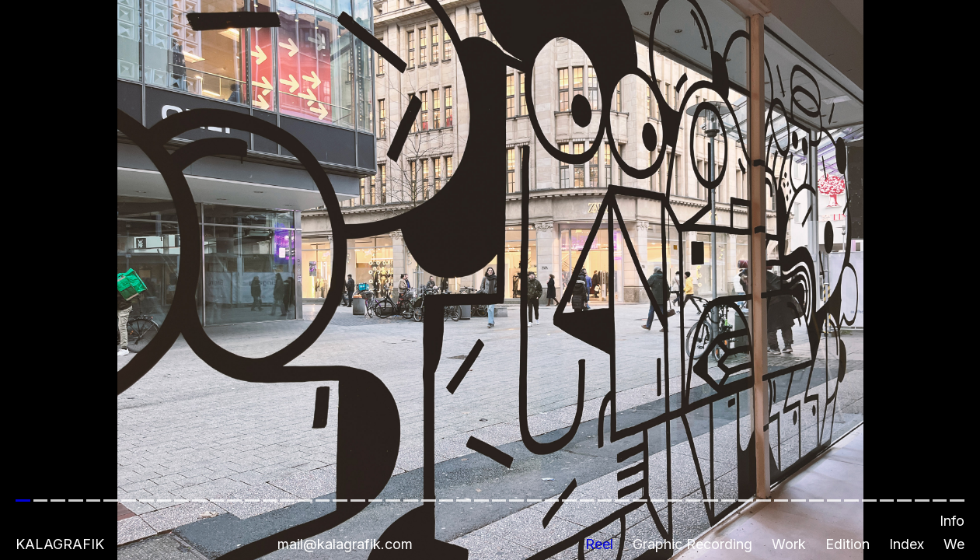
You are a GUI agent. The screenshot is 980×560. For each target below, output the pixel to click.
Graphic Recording (692, 544)
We (954, 544)
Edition (847, 544)
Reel (599, 544)
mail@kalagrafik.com (345, 544)
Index (907, 544)
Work (789, 544)
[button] (490, 280)
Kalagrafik (60, 544)
